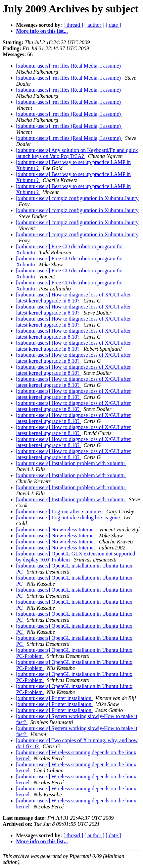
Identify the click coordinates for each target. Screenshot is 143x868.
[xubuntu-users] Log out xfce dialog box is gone (69, 517)
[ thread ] (73, 25)
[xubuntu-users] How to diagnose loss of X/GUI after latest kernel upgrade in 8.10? (74, 298)
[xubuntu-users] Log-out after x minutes (60, 511)
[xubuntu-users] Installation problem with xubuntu (71, 463)
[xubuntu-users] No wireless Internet (56, 530)
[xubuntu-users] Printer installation (54, 698)
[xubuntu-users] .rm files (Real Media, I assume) (69, 66)
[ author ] (95, 25)
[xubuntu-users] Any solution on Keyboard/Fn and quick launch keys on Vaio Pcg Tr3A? (77, 153)
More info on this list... (42, 31)
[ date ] (113, 25)
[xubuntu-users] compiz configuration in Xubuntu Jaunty (77, 198)
